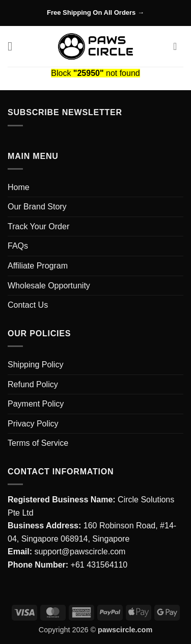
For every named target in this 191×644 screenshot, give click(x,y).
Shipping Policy (35, 365)
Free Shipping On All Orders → (95, 12)
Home (19, 187)
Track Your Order (38, 226)
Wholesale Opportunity (49, 286)
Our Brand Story (37, 207)
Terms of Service (38, 443)
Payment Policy (36, 404)
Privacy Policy (33, 424)
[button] (14, 46)
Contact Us (28, 305)
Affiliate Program (38, 266)
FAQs (18, 246)
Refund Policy (33, 384)
